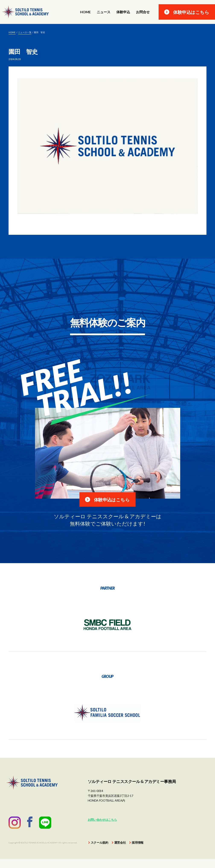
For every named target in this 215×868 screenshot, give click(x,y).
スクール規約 (99, 852)
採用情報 (138, 852)
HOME (85, 12)
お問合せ (143, 12)
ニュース (104, 12)
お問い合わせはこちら (102, 829)
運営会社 (120, 852)
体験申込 (123, 12)
